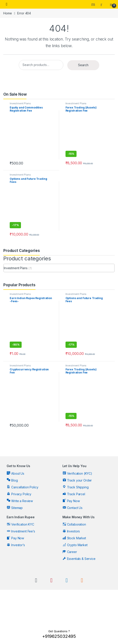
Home (7, 13)
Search (94, 4)
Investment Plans (20, 103)
